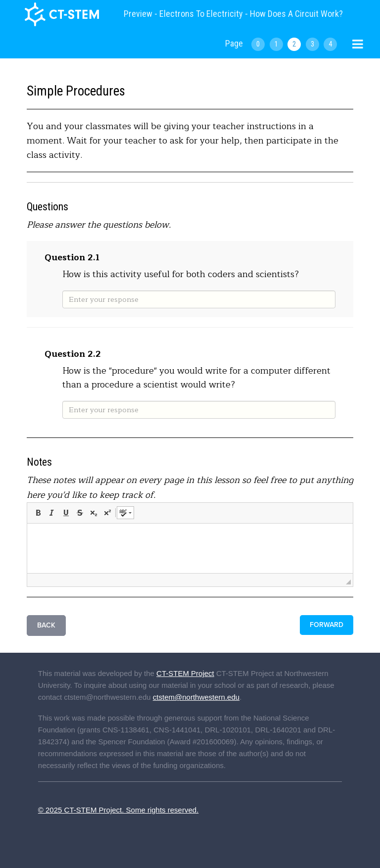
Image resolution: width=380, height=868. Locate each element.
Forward (327, 625)
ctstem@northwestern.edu (196, 697)
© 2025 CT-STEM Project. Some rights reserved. (119, 810)
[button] (38, 513)
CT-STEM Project (185, 673)
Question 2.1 (72, 257)
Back (46, 625)
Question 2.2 (73, 354)
